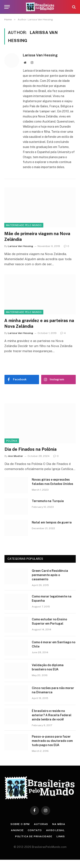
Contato (35, 830)
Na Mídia (59, 824)
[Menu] (7, 7)
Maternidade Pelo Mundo (24, 225)
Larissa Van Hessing (40, 55)
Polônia (12, 441)
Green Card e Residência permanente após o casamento (50, 575)
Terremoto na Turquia (48, 501)
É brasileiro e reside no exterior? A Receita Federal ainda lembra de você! (52, 715)
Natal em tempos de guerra (52, 522)
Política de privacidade (34, 836)
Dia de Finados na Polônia (31, 449)
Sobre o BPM (20, 824)
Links (61, 836)
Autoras (41, 824)
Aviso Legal (55, 830)
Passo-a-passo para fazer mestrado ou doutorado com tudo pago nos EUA (52, 741)
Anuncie (17, 830)
